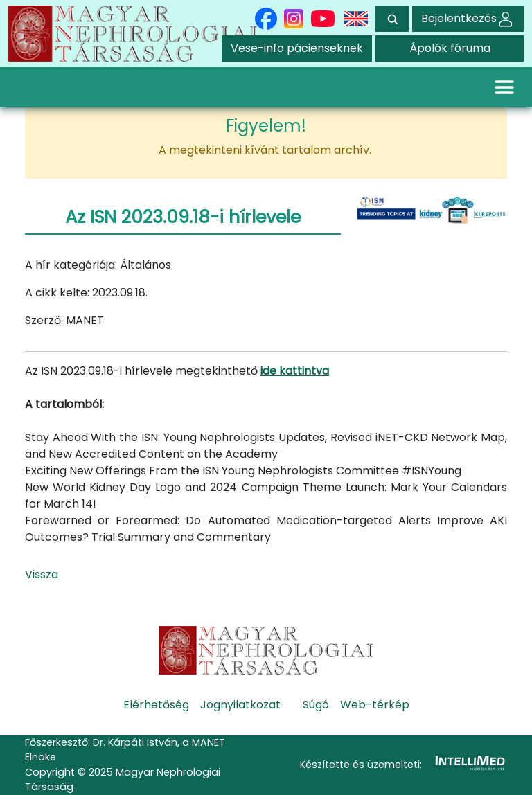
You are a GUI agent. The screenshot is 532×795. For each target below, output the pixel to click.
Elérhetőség (156, 705)
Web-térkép (375, 705)
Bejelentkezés (468, 18)
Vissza (42, 574)
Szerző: (44, 320)
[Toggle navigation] (504, 87)
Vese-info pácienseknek (297, 48)
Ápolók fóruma (450, 48)
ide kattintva (295, 371)
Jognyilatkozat (240, 705)
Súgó (316, 705)
